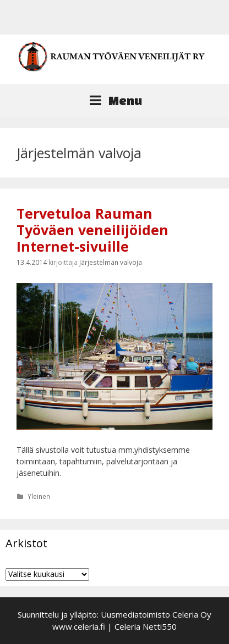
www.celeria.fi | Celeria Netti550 (115, 626)
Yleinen (39, 496)
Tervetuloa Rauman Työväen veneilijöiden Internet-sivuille (92, 230)
